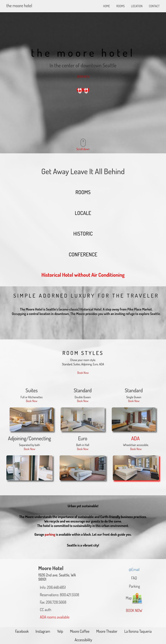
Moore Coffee (79, 631)
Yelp (60, 631)
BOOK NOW (83, 77)
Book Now (83, 373)
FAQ (134, 578)
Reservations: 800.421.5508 (59, 595)
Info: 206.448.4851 (52, 587)
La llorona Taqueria (138, 631)
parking (50, 534)
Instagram (42, 631)
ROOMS (121, 6)
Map (134, 599)
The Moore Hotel (19, 6)
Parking (134, 586)
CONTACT (154, 6)
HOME (107, 6)
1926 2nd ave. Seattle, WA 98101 (57, 577)
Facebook (22, 631)
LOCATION (137, 6)
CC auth (45, 610)
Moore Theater (107, 631)
